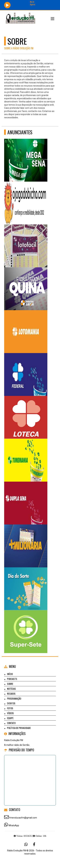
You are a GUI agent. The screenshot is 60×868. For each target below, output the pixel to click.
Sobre (10, 684)
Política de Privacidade (19, 728)
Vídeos (10, 713)
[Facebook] (34, 844)
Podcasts (12, 679)
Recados (11, 694)
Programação (14, 698)
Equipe (10, 718)
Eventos (11, 703)
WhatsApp (14, 825)
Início (10, 674)
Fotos (10, 708)
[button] (52, 19)
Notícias (11, 689)
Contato (11, 723)
